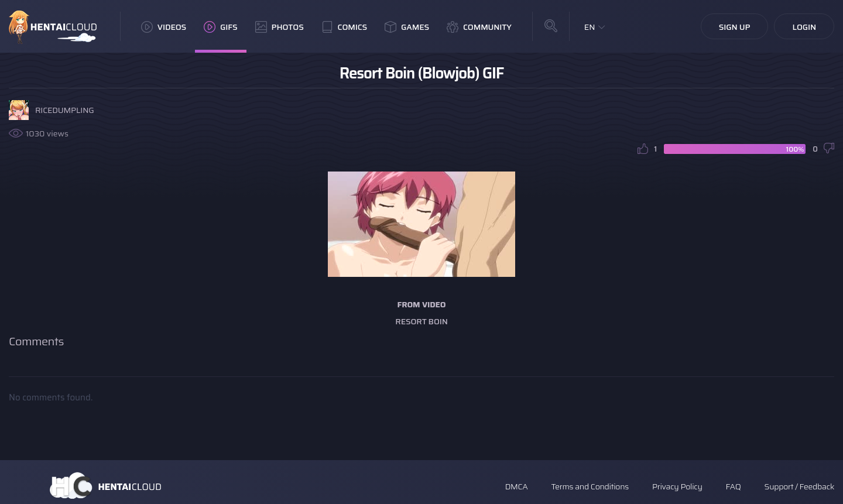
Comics (344, 27)
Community (479, 27)
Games (407, 27)
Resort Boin (421, 321)
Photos (280, 27)
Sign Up (735, 27)
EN (590, 27)
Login (804, 27)
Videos (164, 27)
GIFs (221, 27)
